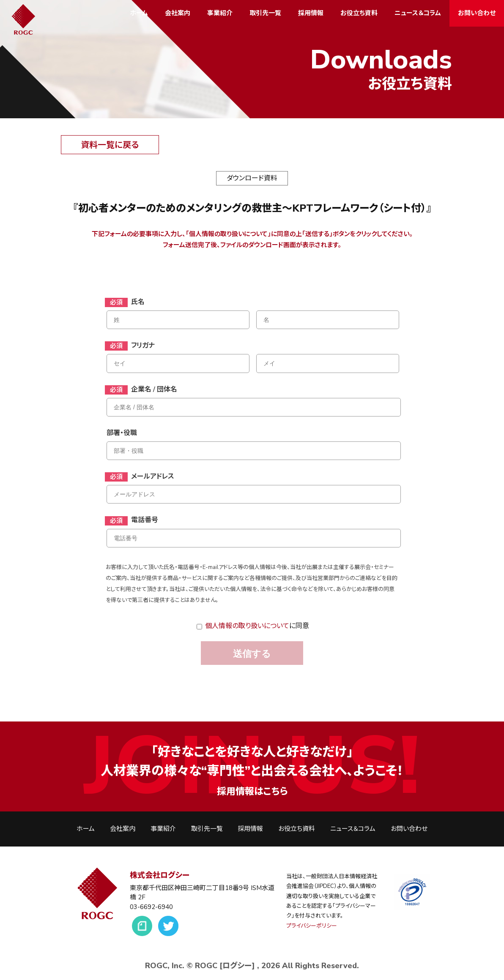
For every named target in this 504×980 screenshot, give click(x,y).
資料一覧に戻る (110, 145)
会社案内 (178, 13)
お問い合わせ (477, 13)
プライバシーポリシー (312, 926)
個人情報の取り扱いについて (247, 626)
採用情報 (311, 13)
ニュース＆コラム (418, 13)
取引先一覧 (265, 13)
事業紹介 (220, 13)
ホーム (139, 13)
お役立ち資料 (359, 13)
